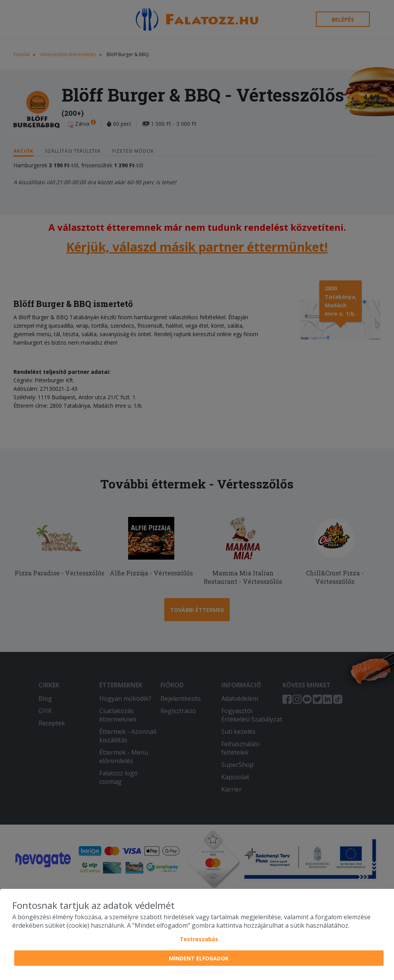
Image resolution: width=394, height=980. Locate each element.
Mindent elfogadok (199, 958)
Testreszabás (199, 939)
